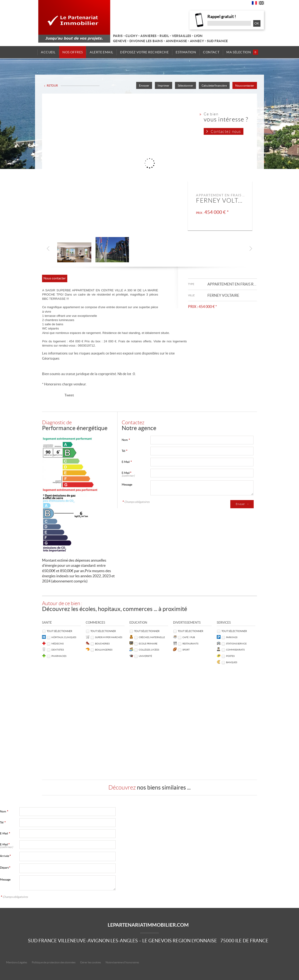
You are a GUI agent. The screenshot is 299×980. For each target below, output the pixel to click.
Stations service (236, 644)
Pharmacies (59, 656)
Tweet (69, 395)
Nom (126, 440)
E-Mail (127, 462)
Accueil (50, 52)
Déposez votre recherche (144, 52)
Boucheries (102, 644)
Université (145, 656)
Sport (186, 650)
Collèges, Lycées (149, 650)
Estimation (185, 52)
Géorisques (51, 358)
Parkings (232, 637)
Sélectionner (185, 86)
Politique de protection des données (54, 962)
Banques (232, 662)
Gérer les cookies (91, 962)
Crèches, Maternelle (152, 637)
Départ (5, 868)
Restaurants (190, 644)
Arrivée (5, 856)
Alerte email (102, 52)
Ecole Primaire (148, 644)
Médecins (57, 644)
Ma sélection (241, 52)
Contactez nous (226, 132)
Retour (52, 86)
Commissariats (235, 650)
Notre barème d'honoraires (123, 962)
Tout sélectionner (59, 631)
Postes (230, 656)
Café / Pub (189, 637)
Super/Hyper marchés (109, 637)
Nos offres (73, 52)
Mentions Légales (17, 962)
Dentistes (58, 650)
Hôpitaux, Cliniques (64, 637)
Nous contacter (245, 86)
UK (261, 4)
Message (127, 485)
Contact (210, 52)
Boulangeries (104, 650)
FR (254, 4)
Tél (125, 451)
